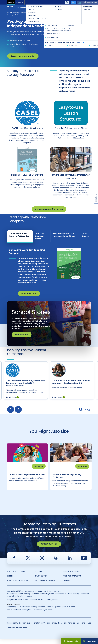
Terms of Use (85, 628)
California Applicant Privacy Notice (34, 628)
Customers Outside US (17, 585)
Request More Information (23, 56)
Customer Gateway (16, 576)
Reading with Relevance (16, 15)
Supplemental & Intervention (42, 13)
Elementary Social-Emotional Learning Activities (26, 611)
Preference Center (71, 576)
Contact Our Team (49, 549)
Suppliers (11, 581)
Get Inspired (22, 335)
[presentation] (11, 409)
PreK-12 (11, 2)
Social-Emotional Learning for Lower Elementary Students (30, 614)
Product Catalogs (72, 581)
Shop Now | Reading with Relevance (61, 611)
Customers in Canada (45, 585)
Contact (83, 7)
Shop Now (89, 641)
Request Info (71, 641)
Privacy (54, 628)
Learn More (39, 466)
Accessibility (13, 628)
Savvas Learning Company (17, 13)
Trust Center (41, 581)
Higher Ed (20, 2)
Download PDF (29, 293)
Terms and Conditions (17, 632)
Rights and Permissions (68, 628)
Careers (39, 576)
